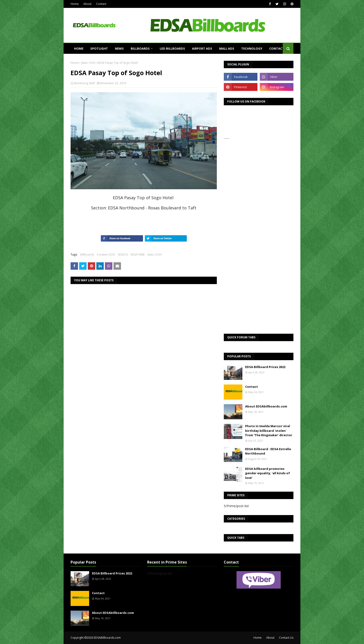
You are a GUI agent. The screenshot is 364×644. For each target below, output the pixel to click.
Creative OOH (106, 255)
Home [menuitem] (79, 48)
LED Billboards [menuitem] (172, 48)
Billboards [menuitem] (140, 48)
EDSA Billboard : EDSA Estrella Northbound (268, 451)
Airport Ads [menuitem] (202, 48)
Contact (101, 4)
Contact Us (286, 638)
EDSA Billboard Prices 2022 (265, 367)
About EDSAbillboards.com (266, 406)
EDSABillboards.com (107, 638)
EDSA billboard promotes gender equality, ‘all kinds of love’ (268, 473)
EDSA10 (123, 255)
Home (75, 4)
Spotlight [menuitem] (99, 48)
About (87, 4)
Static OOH (88, 63)
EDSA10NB (138, 255)
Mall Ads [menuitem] (227, 48)
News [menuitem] (119, 48)
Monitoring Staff (84, 83)
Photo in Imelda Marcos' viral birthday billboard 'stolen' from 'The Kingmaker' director (269, 431)
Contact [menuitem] (277, 48)
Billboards (87, 255)
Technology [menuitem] (252, 48)
